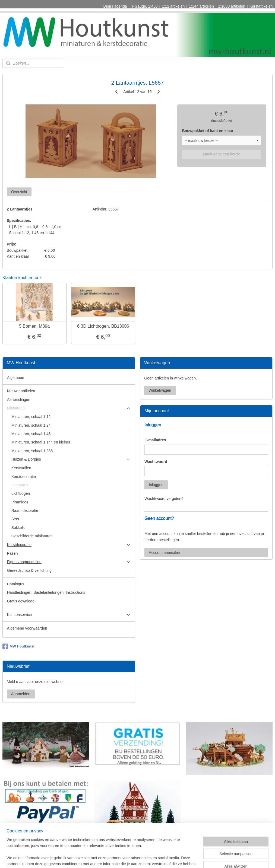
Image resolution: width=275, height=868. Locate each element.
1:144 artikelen (201, 6)
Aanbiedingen (19, 400)
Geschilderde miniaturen (32, 536)
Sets (15, 519)
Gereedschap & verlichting (29, 570)
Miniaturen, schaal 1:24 (31, 425)
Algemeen (16, 378)
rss (131, 858)
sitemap (121, 858)
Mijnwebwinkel (191, 858)
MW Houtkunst (18, 646)
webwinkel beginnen (149, 858)
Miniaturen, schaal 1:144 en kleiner (41, 442)
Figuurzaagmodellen (69, 562)
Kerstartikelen (261, 6)
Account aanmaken (165, 553)
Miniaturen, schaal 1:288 (32, 451)
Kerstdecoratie (24, 477)
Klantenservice (69, 615)
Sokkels (18, 528)
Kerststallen (21, 468)
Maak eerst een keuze (222, 154)
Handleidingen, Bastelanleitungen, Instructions (46, 592)
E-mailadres (155, 440)
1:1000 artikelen (232, 6)
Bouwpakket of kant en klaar (208, 131)
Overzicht (19, 192)
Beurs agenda (115, 6)
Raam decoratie (25, 510)
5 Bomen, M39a (34, 326)
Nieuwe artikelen (21, 391)
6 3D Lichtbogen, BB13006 (103, 326)
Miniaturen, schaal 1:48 (31, 434)
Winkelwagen (160, 390)
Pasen (12, 553)
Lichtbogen (21, 493)
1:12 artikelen (173, 6)
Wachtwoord (156, 462)
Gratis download (21, 601)
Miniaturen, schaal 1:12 (31, 417)
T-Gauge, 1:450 (144, 6)
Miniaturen (69, 408)
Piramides (20, 502)
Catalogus (16, 584)
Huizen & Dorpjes (71, 459)
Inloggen (156, 485)
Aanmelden (21, 694)
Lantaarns (20, 485)
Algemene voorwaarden (27, 628)
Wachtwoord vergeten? (164, 499)
